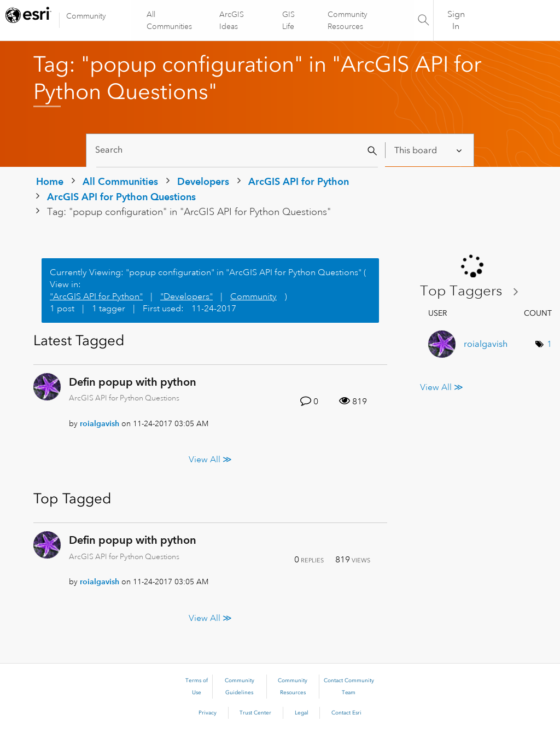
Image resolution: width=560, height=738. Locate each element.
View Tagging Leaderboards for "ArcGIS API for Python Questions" (474, 291)
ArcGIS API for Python (299, 181)
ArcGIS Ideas (232, 20)
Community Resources (347, 20)
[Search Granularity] (429, 150)
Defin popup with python (133, 382)
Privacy (208, 713)
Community (86, 16)
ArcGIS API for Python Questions (121, 197)
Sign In (456, 20)
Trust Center (255, 713)
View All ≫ (210, 460)
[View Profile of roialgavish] (100, 423)
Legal (302, 713)
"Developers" (186, 297)
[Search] (237, 150)
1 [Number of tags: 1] (549, 344)
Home (50, 181)
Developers (203, 181)
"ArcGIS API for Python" (96, 297)
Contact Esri (346, 713)
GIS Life (288, 20)
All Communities (170, 20)
